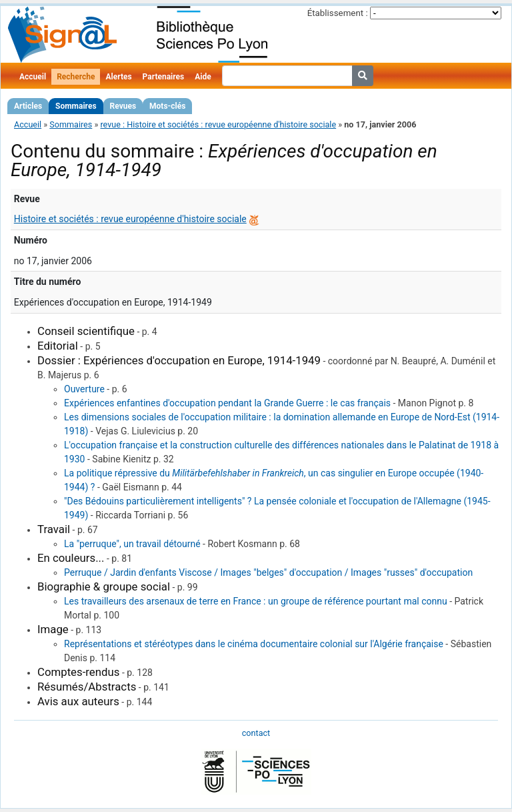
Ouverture (84, 389)
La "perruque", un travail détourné (132, 544)
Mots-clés (167, 106)
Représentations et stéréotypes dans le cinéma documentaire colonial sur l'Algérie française (254, 644)
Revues (123, 106)
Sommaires (76, 106)
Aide (203, 77)
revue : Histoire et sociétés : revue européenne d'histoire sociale (218, 124)
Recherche (76, 77)
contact (256, 733)
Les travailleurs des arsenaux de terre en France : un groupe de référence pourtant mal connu (256, 601)
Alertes (118, 77)
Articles (28, 106)
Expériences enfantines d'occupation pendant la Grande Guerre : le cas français (227, 403)
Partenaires (164, 77)
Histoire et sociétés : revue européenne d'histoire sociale (130, 219)
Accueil (33, 77)
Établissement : (338, 13)
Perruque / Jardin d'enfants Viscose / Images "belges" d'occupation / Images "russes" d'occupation (268, 572)
